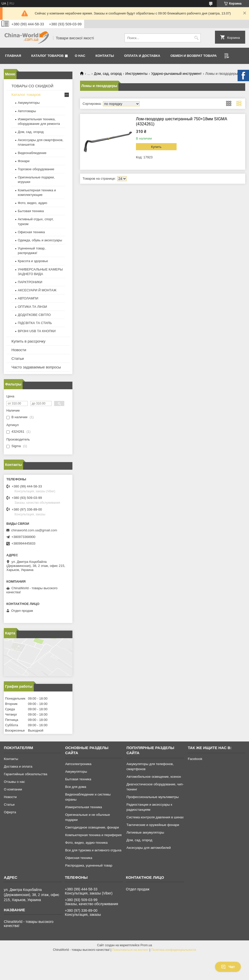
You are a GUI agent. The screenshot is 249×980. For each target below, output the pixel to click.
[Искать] (196, 38)
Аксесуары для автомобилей (149, 848)
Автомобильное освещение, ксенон (154, 777)
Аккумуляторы (29, 103)
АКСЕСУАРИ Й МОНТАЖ (37, 290)
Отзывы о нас (14, 782)
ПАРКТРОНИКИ (30, 282)
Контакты (105, 56)
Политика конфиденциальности (174, 950)
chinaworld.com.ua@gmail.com (34, 530)
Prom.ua (146, 945)
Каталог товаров (47, 56)
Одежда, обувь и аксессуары (40, 240)
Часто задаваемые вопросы (36, 367)
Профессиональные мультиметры (153, 797)
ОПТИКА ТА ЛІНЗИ (32, 307)
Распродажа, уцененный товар (89, 865)
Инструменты (136, 74)
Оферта (10, 812)
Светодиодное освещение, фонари (92, 827)
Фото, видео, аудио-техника (86, 843)
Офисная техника (31, 232)
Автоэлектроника (78, 764)
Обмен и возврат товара (194, 56)
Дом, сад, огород (108, 74)
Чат (228, 967)
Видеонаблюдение (32, 153)
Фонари (24, 161)
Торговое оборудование (36, 169)
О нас (80, 56)
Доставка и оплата (18, 766)
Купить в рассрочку (28, 341)
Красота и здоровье (33, 261)
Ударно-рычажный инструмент (176, 74)
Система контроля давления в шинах (155, 817)
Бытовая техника (31, 211)
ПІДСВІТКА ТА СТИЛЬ (35, 323)
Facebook (195, 759)
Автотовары (27, 111)
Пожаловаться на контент (130, 950)
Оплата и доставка (142, 56)
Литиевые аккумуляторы (145, 832)
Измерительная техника (83, 807)
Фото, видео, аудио (33, 203)
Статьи (18, 358)
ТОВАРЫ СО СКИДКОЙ (32, 86)
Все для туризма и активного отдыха (93, 850)
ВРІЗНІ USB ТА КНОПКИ (37, 331)
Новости (19, 350)
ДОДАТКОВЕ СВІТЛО (34, 315)
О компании (13, 789)
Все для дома (76, 787)
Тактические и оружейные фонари (153, 825)
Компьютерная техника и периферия (93, 835)
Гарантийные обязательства (26, 774)
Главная (13, 56)
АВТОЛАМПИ (28, 298)
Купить (156, 147)
